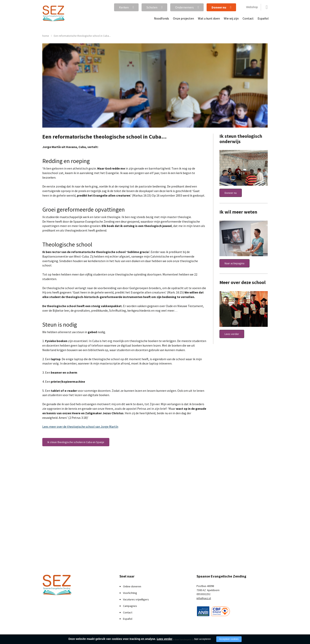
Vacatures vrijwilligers (136, 599)
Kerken (124, 7)
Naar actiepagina (234, 263)
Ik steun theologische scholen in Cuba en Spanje (76, 442)
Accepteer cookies (229, 639)
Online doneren (132, 586)
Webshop (252, 7)
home (46, 36)
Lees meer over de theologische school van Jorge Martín (80, 427)
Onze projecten (183, 18)
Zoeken (267, 7)
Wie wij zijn (231, 18)
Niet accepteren (203, 639)
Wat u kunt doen (209, 18)
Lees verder (232, 334)
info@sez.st (204, 598)
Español (263, 18)
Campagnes (130, 606)
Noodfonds (162, 18)
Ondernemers (184, 7)
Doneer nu (219, 7)
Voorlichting (130, 593)
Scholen (152, 7)
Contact (248, 18)
